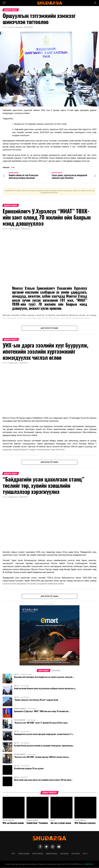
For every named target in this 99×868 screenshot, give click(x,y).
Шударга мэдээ (51, 854)
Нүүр (13, 854)
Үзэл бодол (64, 854)
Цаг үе (85, 854)
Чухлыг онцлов (24, 854)
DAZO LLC (88, 864)
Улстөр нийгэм (38, 854)
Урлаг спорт (76, 854)
